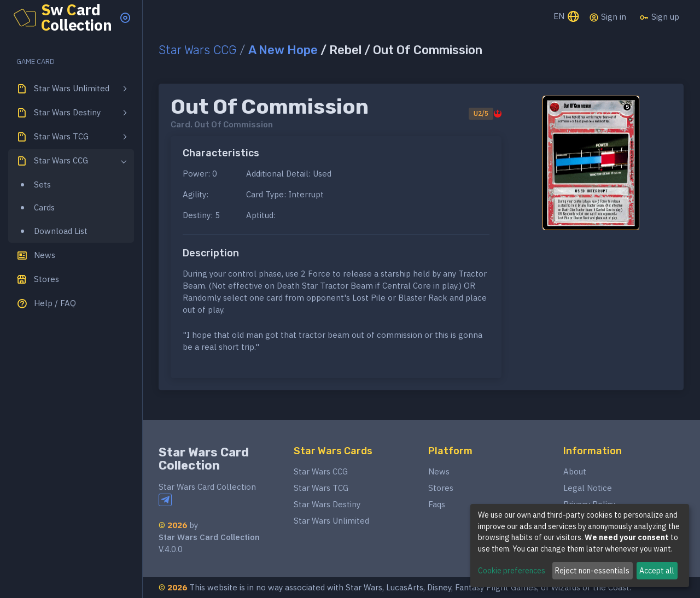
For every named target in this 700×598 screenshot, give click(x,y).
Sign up (659, 17)
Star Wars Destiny (327, 504)
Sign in (608, 17)
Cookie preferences (512, 571)
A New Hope (283, 50)
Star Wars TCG (321, 488)
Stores (441, 488)
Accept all (657, 571)
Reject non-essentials (592, 571)
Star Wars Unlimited (331, 521)
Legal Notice (588, 488)
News (439, 471)
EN (567, 17)
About (575, 471)
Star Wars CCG (197, 50)
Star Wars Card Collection (204, 459)
